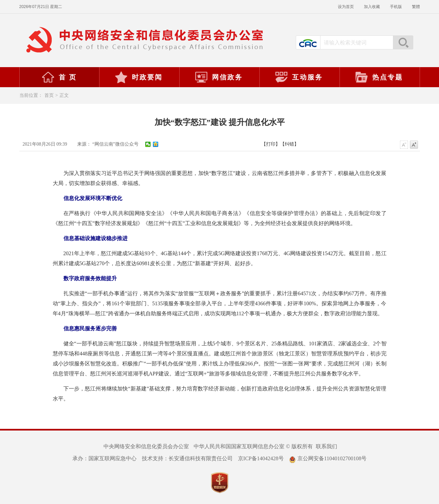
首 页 (59, 77)
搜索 (403, 42)
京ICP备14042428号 (261, 458)
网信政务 (219, 77)
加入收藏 (372, 7)
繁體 (416, 7)
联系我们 (326, 446)
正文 (64, 95)
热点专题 (379, 77)
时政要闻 (139, 77)
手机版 (396, 7)
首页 (49, 95)
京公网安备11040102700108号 (328, 458)
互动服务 (299, 77)
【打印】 (271, 144)
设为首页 (346, 7)
